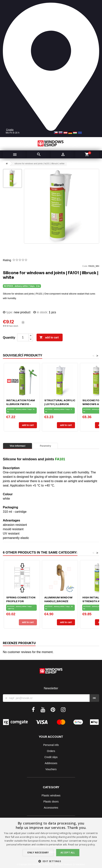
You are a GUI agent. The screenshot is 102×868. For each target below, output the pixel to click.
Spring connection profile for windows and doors (22, 601)
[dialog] (51, 843)
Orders (51, 751)
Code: (85, 266)
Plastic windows (51, 795)
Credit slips (51, 757)
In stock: (41, 312)
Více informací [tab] (18, 446)
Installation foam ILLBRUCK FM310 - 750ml (21, 404)
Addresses (51, 763)
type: (8, 312)
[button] (51, 861)
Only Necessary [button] (38, 853)
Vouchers (51, 769)
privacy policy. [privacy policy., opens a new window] (87, 845)
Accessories (51, 808)
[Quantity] (23, 337)
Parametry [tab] (45, 446)
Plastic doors (51, 802)
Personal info (51, 745)
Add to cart (49, 338)
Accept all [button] (68, 853)
